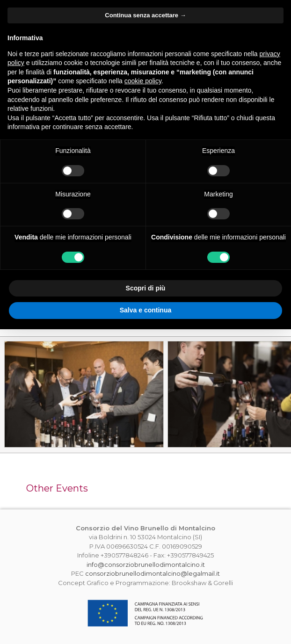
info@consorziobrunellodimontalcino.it (146, 564)
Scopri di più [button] (146, 288)
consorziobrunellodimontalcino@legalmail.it (153, 573)
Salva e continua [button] (145, 310)
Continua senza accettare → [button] (145, 15)
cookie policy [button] (143, 81)
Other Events (57, 488)
